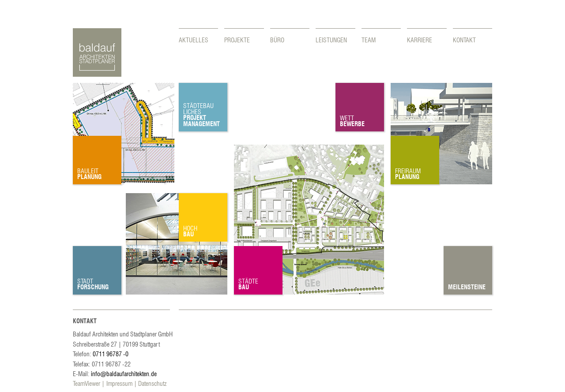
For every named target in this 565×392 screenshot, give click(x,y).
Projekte (237, 40)
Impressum (119, 383)
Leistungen (331, 40)
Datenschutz (152, 383)
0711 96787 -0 (111, 354)
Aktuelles (194, 40)
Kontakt (464, 40)
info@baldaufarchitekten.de (124, 373)
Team (369, 40)
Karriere (420, 40)
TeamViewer (87, 383)
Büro (277, 40)
